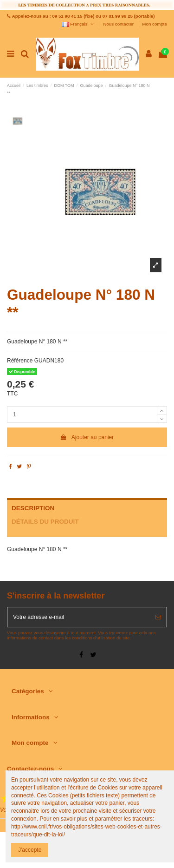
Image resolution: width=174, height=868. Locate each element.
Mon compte (155, 24)
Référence (20, 361)
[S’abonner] (158, 617)
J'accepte (30, 850)
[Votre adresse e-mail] (79, 617)
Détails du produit (45, 522)
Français (78, 24)
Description (33, 508)
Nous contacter (119, 24)
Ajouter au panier (87, 437)
